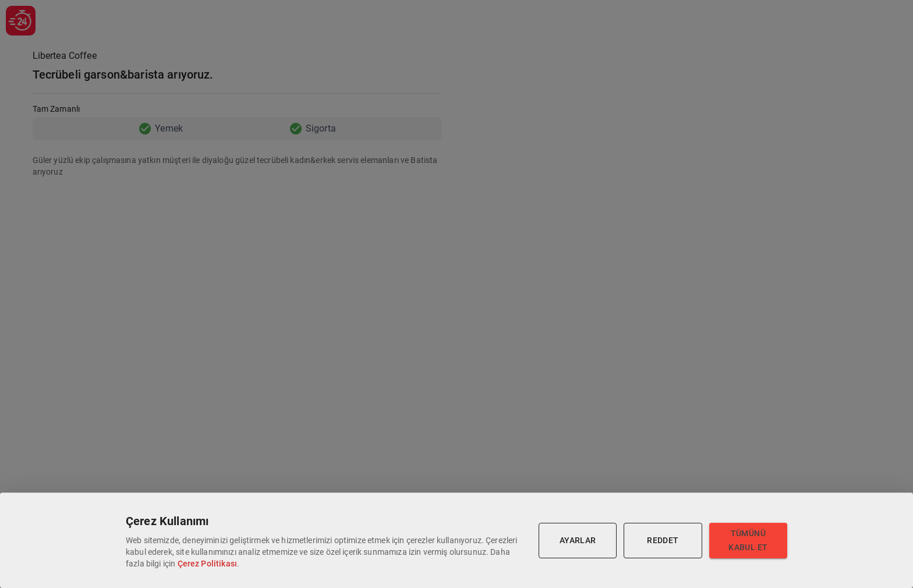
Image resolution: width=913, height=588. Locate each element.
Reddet (663, 541)
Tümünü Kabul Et (748, 541)
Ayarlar (578, 541)
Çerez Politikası (207, 564)
